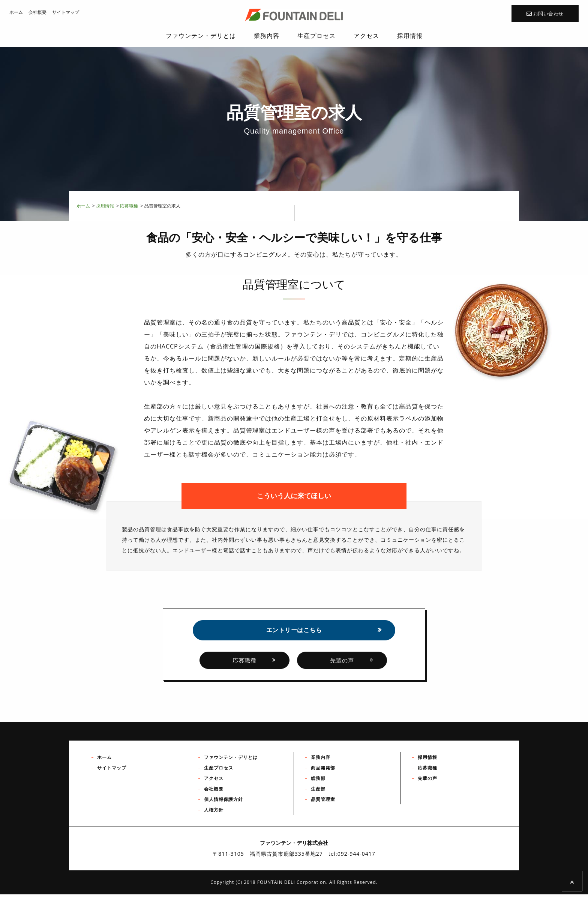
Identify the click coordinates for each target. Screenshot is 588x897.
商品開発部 (323, 771)
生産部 (318, 792)
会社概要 (37, 12)
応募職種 (129, 206)
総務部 (318, 781)
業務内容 (321, 760)
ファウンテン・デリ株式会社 (294, 15)
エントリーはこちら (294, 631)
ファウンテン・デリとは (231, 760)
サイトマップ (66, 12)
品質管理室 (323, 802)
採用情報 (105, 206)
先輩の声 (342, 663)
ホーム (16, 12)
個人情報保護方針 (223, 802)
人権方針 (214, 813)
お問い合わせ (545, 14)
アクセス (214, 781)
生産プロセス (219, 771)
